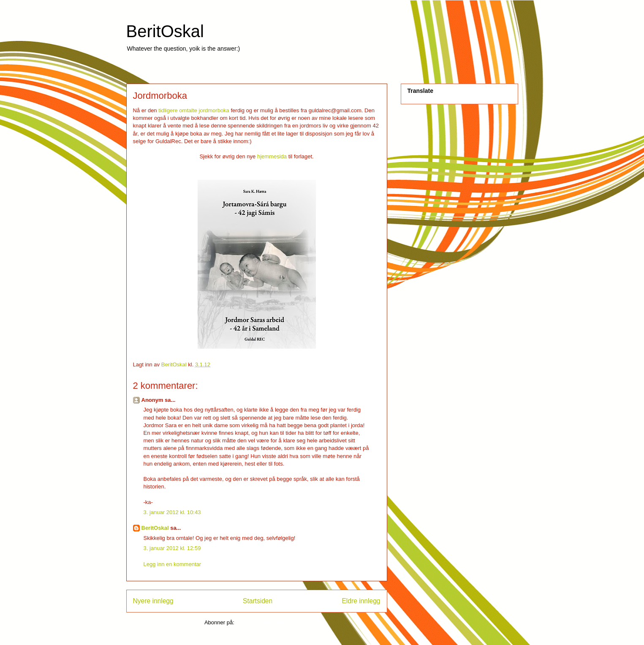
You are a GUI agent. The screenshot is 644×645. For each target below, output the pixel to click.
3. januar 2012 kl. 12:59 (172, 548)
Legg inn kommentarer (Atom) (272, 622)
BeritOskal (165, 31)
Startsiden (258, 601)
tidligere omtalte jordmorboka (194, 110)
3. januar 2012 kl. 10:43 (172, 512)
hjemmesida (272, 156)
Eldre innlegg (361, 601)
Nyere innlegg (153, 601)
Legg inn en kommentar (173, 564)
